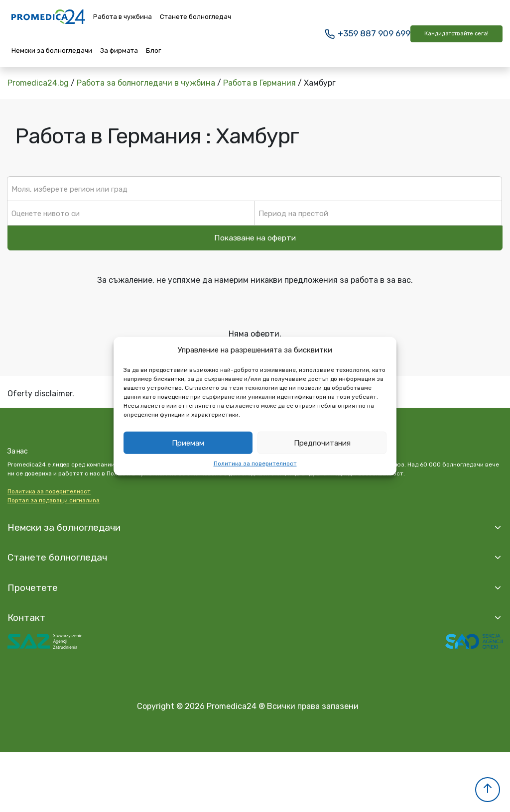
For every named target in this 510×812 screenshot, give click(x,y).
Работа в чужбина (123, 17)
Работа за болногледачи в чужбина (146, 83)
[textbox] (255, 189)
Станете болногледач (195, 17)
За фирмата (119, 51)
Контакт (26, 618)
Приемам (188, 443)
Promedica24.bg (38, 83)
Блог (153, 51)
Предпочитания (322, 443)
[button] (488, 790)
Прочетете (33, 588)
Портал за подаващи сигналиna (54, 500)
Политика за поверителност (255, 464)
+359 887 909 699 (367, 33)
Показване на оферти (255, 238)
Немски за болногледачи (52, 51)
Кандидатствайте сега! (456, 34)
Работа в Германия (259, 83)
